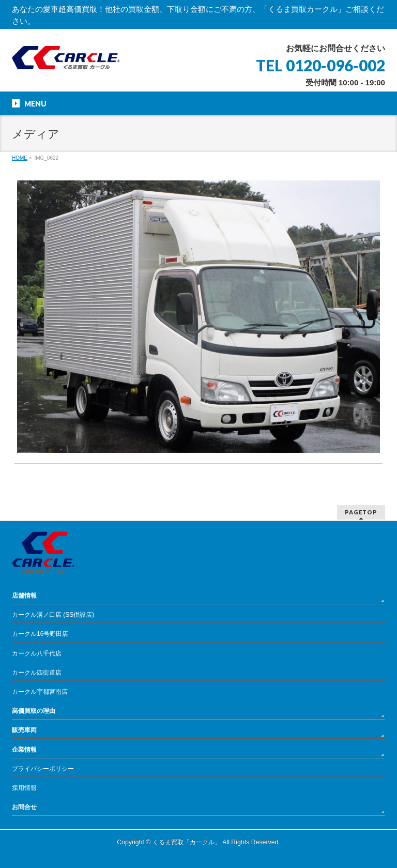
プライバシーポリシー (43, 769)
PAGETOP (361, 512)
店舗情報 (24, 596)
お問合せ (24, 807)
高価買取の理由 (34, 711)
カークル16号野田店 (40, 634)
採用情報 (24, 788)
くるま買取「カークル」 (187, 842)
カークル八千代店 (37, 653)
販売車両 (24, 730)
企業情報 (24, 750)
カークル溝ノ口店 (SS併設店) (53, 615)
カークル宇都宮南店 (40, 692)
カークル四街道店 (37, 673)
